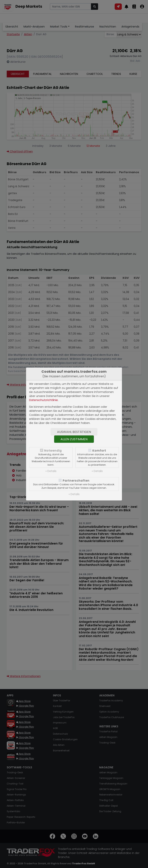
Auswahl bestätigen (74, 432)
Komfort (99, 451)
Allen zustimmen (74, 439)
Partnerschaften (76, 481)
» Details (51, 471)
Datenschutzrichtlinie (43, 400)
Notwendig (53, 451)
